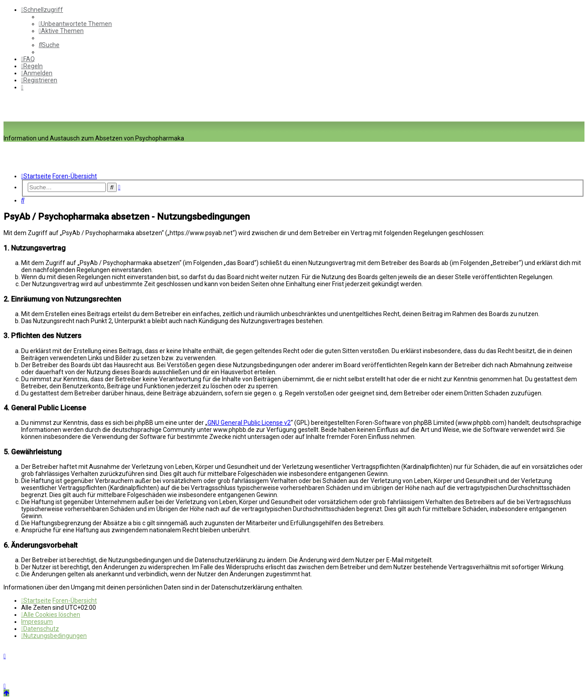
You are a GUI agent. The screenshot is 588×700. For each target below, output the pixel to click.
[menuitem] (75, 24)
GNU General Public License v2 (249, 423)
